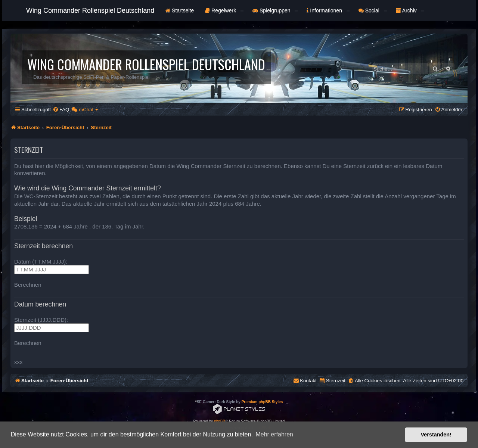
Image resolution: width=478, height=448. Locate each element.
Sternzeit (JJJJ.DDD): (41, 320)
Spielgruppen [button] (275, 10)
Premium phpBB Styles (262, 402)
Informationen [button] (328, 10)
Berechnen (28, 285)
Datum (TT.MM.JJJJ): (41, 262)
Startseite (180, 10)
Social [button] (373, 10)
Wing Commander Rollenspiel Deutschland (90, 10)
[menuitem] (61, 110)
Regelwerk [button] (224, 10)
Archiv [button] (410, 10)
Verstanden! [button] (436, 435)
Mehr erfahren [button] (274, 434)
